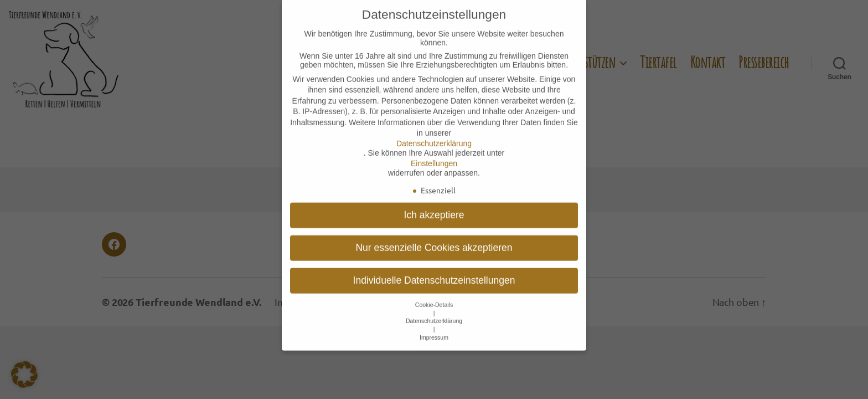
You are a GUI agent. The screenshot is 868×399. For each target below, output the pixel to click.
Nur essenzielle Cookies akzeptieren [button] (434, 234)
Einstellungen (434, 150)
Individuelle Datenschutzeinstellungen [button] (434, 267)
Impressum (434, 324)
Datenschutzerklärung (434, 130)
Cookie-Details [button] (434, 291)
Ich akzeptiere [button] (434, 202)
